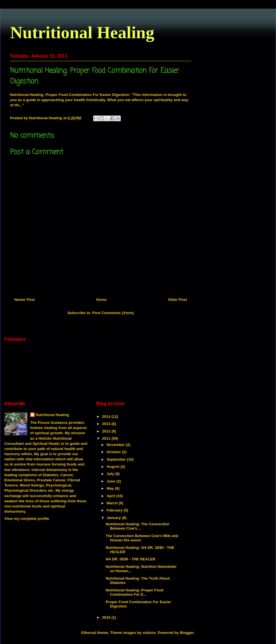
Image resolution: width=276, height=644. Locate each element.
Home (101, 300)
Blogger (187, 633)
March (113, 503)
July (111, 474)
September (117, 459)
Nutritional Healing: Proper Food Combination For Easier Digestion (70, 95)
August (114, 467)
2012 (107, 431)
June (112, 481)
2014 (107, 417)
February (115, 510)
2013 (107, 424)
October (114, 452)
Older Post (177, 300)
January (114, 518)
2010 (107, 617)
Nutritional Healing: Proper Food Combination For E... (134, 592)
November (116, 445)
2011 (107, 438)
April (111, 496)
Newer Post (25, 300)
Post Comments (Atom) (113, 313)
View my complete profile (27, 519)
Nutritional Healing (82, 32)
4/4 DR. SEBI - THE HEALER (130, 559)
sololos (149, 633)
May (111, 488)
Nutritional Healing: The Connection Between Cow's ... (137, 526)
